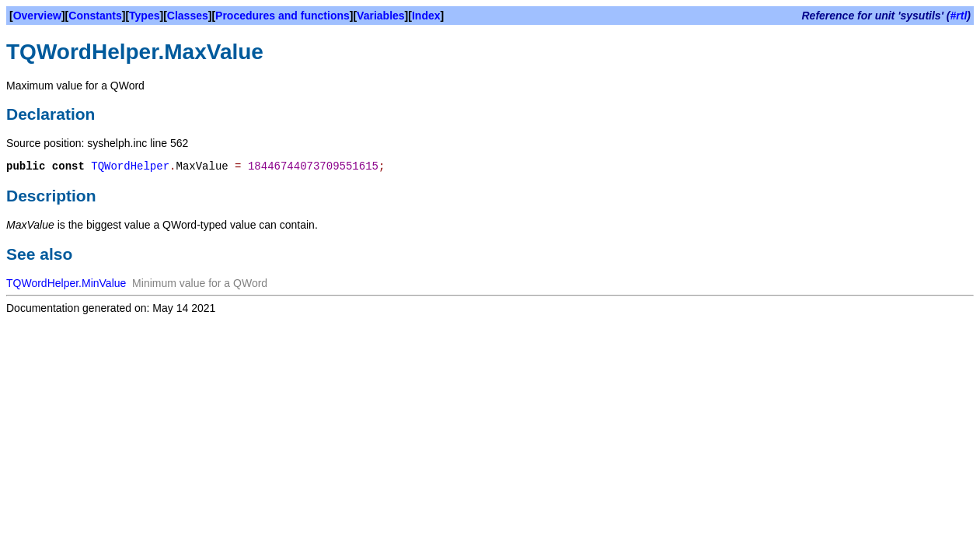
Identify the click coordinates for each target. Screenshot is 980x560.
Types (144, 16)
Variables (381, 16)
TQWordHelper (130, 166)
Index (426, 16)
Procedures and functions (282, 16)
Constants (95, 16)
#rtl (959, 16)
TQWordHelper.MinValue (66, 283)
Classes (188, 16)
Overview (37, 16)
